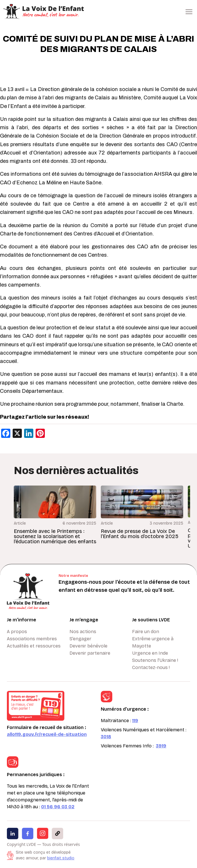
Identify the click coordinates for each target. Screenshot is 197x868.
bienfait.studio (61, 858)
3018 (106, 737)
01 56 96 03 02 (58, 807)
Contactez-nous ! (151, 667)
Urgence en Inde (150, 653)
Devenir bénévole (88, 646)
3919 (161, 746)
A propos (17, 632)
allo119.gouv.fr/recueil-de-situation (47, 734)
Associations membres (32, 639)
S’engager (80, 639)
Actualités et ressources (34, 646)
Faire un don (146, 632)
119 (135, 721)
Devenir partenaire (90, 653)
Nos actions (83, 632)
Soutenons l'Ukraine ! (155, 660)
